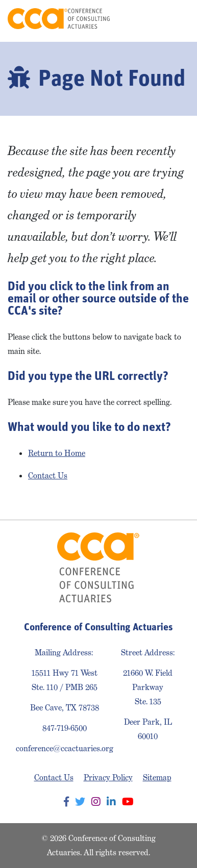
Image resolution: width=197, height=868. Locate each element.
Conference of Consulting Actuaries (59, 19)
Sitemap (157, 777)
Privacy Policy (108, 777)
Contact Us (48, 476)
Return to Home (57, 453)
